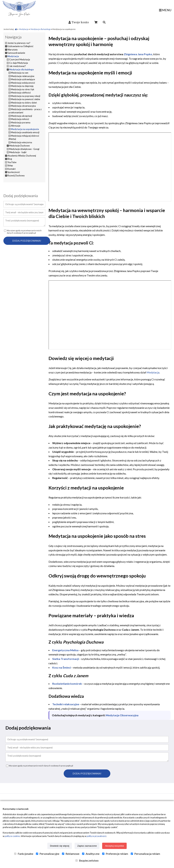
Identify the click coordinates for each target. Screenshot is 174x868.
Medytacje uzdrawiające (23, 79)
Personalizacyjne (48, 854)
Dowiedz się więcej (60, 846)
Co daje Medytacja (19, 63)
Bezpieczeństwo (87, 861)
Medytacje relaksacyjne (23, 76)
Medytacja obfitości (21, 93)
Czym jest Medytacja (20, 59)
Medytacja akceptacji (21, 116)
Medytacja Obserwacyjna (122, 715)
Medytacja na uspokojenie (25, 129)
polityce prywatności (96, 836)
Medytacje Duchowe (19, 146)
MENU (165, 10)
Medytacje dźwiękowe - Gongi (24, 149)
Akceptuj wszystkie (114, 846)
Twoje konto (80, 22)
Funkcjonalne (24, 854)
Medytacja (24, 29)
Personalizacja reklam (145, 854)
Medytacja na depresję (22, 86)
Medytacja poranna (21, 122)
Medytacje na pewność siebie (25, 99)
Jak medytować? (18, 66)
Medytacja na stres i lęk (23, 89)
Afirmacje (16, 126)
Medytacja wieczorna (21, 142)
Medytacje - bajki (18, 152)
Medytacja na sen (20, 73)
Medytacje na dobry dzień (24, 103)
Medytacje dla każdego (41, 29)
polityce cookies (12, 836)
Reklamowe (71, 854)
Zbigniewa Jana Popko (138, 54)
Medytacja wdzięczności (23, 83)
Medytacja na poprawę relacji (26, 96)
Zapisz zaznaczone (87, 846)
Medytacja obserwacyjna (23, 106)
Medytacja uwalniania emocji (25, 132)
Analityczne (91, 854)
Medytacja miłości (20, 119)
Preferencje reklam (115, 854)
